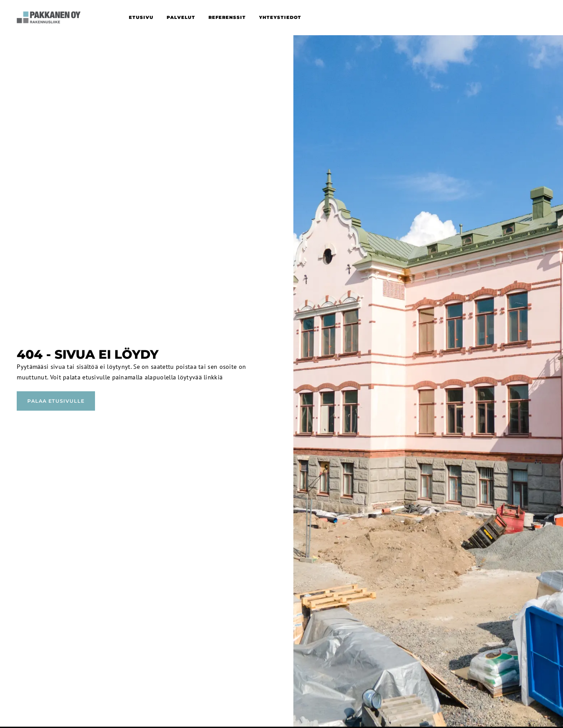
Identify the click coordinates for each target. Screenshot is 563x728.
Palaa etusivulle (56, 401)
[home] (48, 18)
